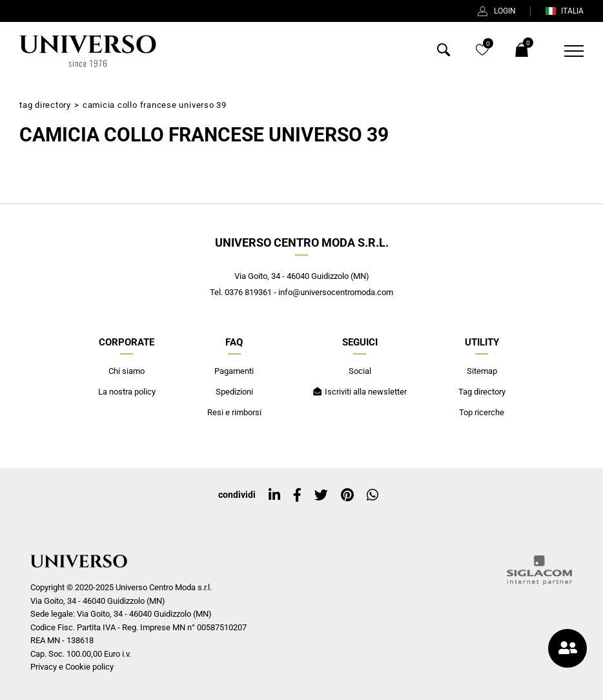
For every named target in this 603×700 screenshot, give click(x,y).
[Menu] (566, 51)
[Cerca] (444, 53)
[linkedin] (274, 495)
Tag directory (45, 105)
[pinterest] (347, 495)
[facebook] (297, 495)
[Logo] (88, 51)
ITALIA (564, 11)
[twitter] (321, 495)
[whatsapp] (373, 495)
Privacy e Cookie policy (72, 667)
